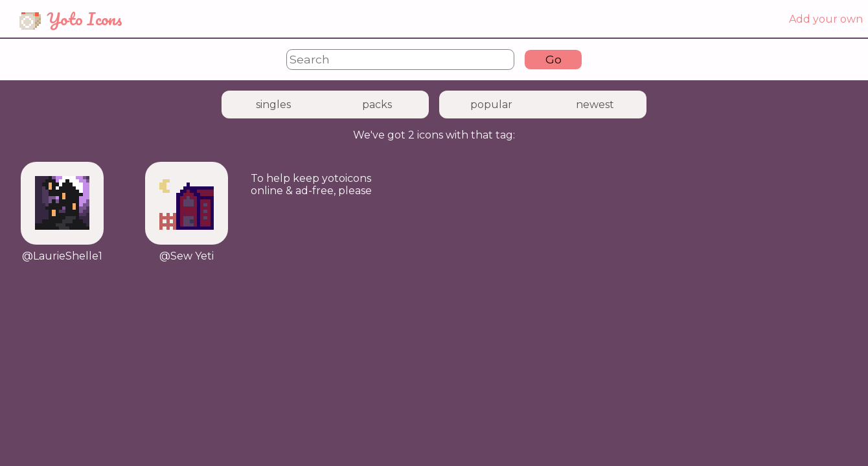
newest (595, 105)
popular (491, 105)
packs (377, 105)
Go (554, 59)
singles (273, 105)
